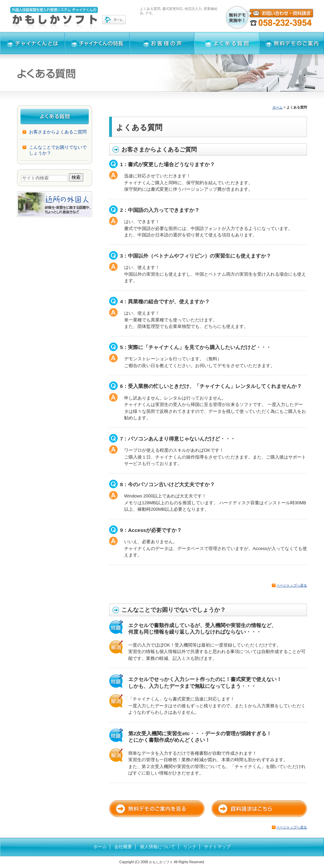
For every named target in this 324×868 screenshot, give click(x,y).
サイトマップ (217, 847)
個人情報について (158, 847)
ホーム (278, 107)
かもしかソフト (161, 862)
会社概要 (123, 847)
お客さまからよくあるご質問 (58, 132)
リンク (190, 847)
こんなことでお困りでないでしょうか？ (58, 150)
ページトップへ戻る (292, 585)
